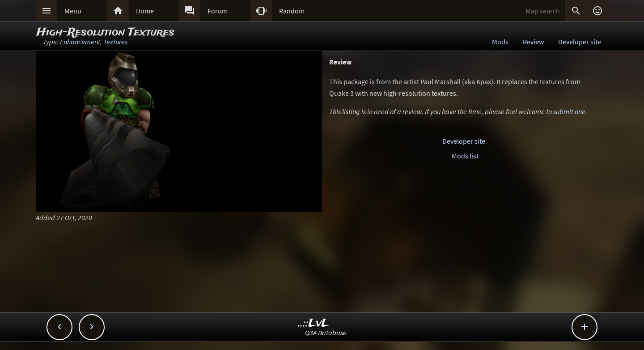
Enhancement (80, 42)
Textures (115, 42)
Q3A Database (326, 333)
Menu (73, 11)
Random (292, 11)
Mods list (465, 156)
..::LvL (314, 323)
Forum (218, 11)
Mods (500, 42)
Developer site (580, 42)
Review (533, 42)
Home (145, 11)
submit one (569, 111)
